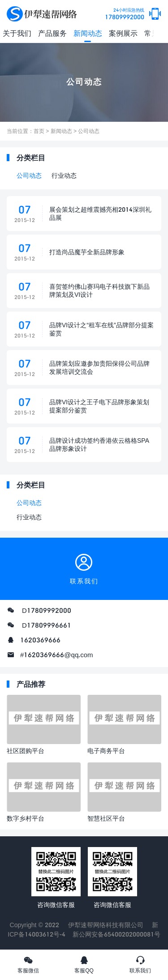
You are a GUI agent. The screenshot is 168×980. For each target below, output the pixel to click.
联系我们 (140, 964)
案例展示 (123, 33)
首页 (39, 131)
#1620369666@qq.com (57, 655)
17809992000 (125, 14)
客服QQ (84, 964)
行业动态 (64, 175)
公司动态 (89, 131)
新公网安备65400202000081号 (116, 934)
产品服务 (52, 33)
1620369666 (40, 640)
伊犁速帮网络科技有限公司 (106, 925)
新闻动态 (88, 33)
